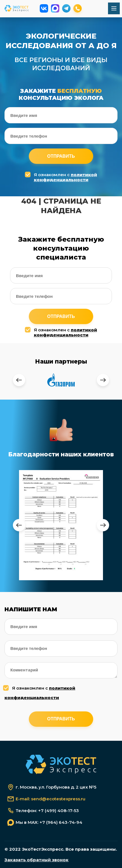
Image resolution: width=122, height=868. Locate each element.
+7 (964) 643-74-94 (61, 822)
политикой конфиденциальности (65, 177)
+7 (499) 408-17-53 (58, 811)
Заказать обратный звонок (37, 860)
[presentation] (19, 380)
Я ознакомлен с (62, 177)
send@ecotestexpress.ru (58, 799)
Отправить (61, 156)
